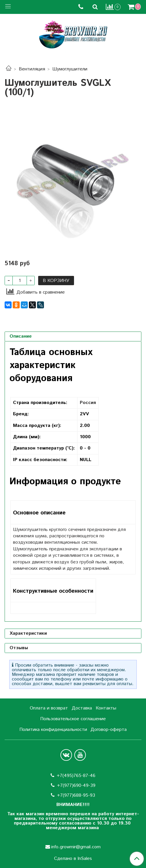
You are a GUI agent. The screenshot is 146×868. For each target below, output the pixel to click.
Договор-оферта (109, 730)
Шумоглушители (70, 69)
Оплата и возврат (49, 708)
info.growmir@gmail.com (76, 847)
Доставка (82, 708)
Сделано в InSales (73, 859)
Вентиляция (32, 69)
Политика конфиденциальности (53, 730)
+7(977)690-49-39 (76, 786)
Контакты (106, 708)
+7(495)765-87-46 (76, 776)
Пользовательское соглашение (73, 719)
